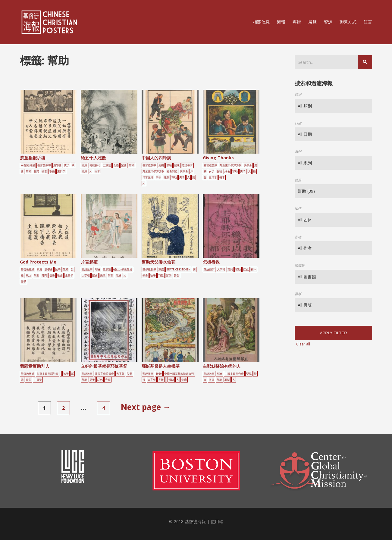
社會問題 (172, 171)
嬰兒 (249, 374)
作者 (298, 237)
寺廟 (108, 380)
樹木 (97, 171)
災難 (130, 374)
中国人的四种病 (156, 158)
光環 (103, 276)
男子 (182, 177)
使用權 (217, 521)
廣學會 (57, 165)
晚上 (29, 276)
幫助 (29, 171)
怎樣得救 (211, 262)
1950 (159, 374)
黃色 (177, 276)
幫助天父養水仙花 (158, 262)
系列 (298, 151)
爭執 (158, 177)
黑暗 (66, 270)
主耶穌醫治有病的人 (222, 366)
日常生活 (148, 177)
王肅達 (107, 165)
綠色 (227, 171)
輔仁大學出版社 (123, 270)
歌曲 (52, 171)
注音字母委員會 (104, 374)
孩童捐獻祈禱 (33, 158)
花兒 (161, 276)
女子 (212, 171)
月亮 (44, 276)
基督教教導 (44, 165)
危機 (161, 165)
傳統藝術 (95, 165)
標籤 (298, 180)
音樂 (36, 171)
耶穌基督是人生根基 (161, 366)
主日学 (61, 171)
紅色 (246, 270)
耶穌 (84, 165)
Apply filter (334, 333)
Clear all (303, 344)
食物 (116, 165)
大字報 (86, 276)
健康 (177, 165)
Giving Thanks (218, 158)
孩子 (67, 165)
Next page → (146, 407)
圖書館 (300, 265)
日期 (298, 123)
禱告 (44, 171)
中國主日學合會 (234, 374)
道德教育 (187, 165)
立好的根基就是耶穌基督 (104, 366)
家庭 (39, 270)
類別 (298, 94)
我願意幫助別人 (35, 366)
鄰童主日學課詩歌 (153, 171)
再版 (298, 294)
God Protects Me (38, 262)
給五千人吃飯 (93, 158)
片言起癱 (89, 262)
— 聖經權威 (28, 165)
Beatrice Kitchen (178, 270)
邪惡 (169, 165)
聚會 (124, 165)
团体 (298, 208)
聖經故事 (87, 270)
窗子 (24, 282)
